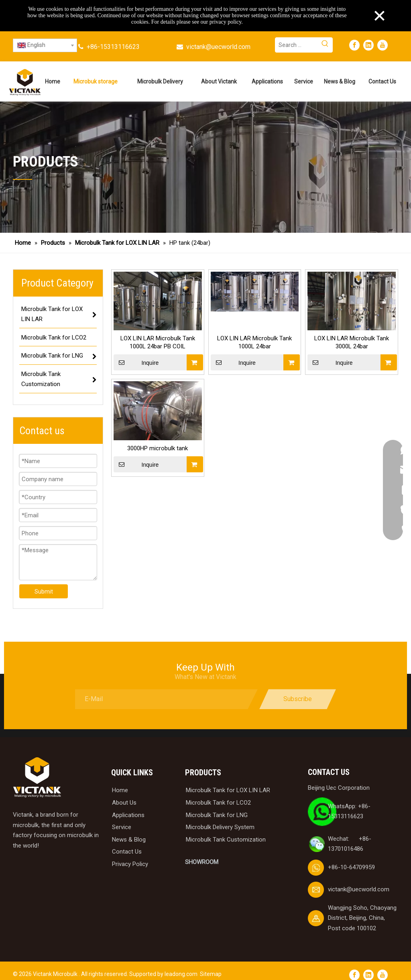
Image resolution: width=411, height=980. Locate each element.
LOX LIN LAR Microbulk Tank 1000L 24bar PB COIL (158, 342)
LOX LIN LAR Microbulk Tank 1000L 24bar (254, 342)
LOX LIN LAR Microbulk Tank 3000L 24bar (352, 342)
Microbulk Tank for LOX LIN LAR (228, 790)
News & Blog (129, 840)
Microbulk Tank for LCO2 (218, 803)
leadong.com (181, 974)
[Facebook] (354, 45)
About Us (124, 803)
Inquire (136, 362)
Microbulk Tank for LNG (217, 815)
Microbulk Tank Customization (226, 840)
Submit (44, 592)
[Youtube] (383, 45)
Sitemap (211, 974)
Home (120, 790)
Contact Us (127, 852)
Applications (128, 815)
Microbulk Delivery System (220, 827)
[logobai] (37, 778)
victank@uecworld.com (218, 47)
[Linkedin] (368, 45)
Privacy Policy (130, 864)
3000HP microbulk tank (158, 448)
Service (122, 827)
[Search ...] (296, 45)
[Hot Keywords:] (325, 45)
